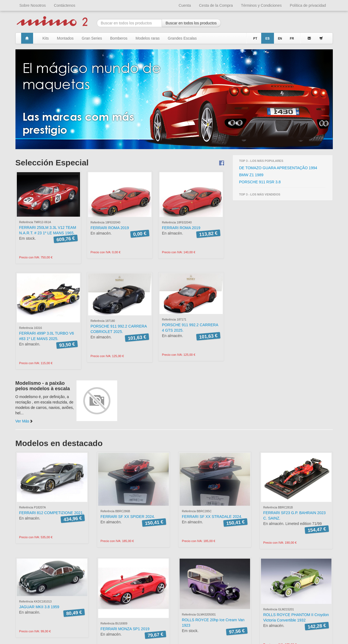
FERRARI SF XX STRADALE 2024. (212, 517)
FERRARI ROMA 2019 (110, 228)
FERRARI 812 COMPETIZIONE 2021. (52, 513)
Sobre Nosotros (33, 5)
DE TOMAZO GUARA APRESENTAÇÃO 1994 (278, 168)
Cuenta (185, 5)
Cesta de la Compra (216, 5)
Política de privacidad (308, 5)
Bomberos (119, 38)
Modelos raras (148, 38)
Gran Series (92, 38)
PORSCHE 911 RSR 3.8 (260, 182)
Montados (65, 38)
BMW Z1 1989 (251, 175)
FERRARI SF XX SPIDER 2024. (128, 517)
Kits (46, 38)
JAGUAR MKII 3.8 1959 (39, 607)
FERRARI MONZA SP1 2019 (125, 629)
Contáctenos (65, 5)
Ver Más (24, 421)
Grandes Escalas (182, 38)
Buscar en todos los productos (191, 23)
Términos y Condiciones (261, 5)
